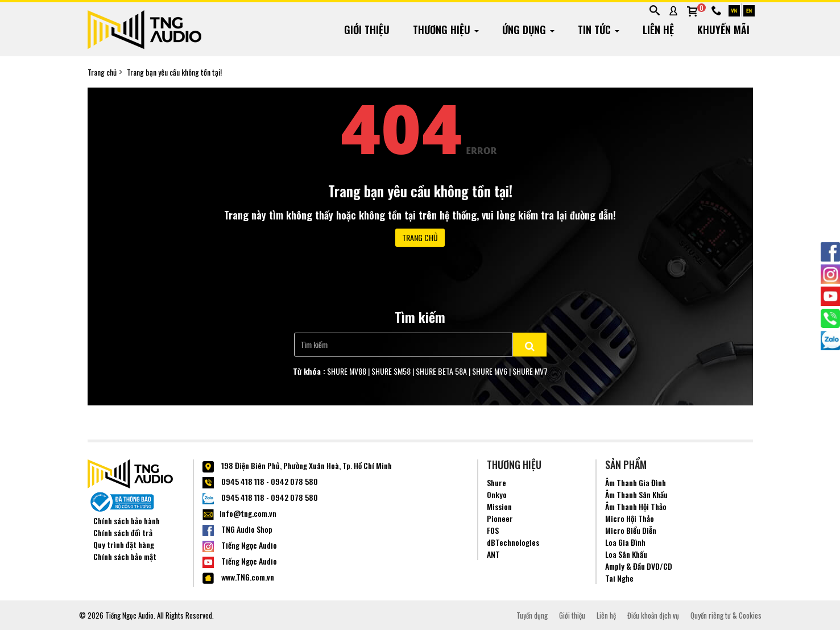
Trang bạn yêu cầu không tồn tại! (174, 72)
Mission (499, 506)
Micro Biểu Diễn (631, 530)
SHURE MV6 (490, 371)
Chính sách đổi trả (123, 532)
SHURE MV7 (530, 371)
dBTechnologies (513, 542)
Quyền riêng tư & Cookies (726, 615)
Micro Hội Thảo (630, 518)
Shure (496, 482)
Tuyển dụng (532, 615)
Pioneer (500, 518)
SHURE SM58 (391, 371)
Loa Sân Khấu (626, 554)
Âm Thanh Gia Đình (636, 482)
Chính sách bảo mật (125, 556)
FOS (493, 530)
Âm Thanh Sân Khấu (636, 494)
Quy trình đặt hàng (124, 544)
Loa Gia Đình (625, 542)
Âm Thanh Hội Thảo (636, 506)
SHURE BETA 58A (441, 371)
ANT (493, 554)
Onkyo (497, 494)
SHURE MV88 (347, 371)
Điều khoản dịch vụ (653, 615)
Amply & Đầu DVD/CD (639, 566)
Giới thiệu (572, 615)
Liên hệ (606, 615)
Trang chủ (102, 72)
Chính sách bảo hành (127, 521)
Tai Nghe (619, 578)
